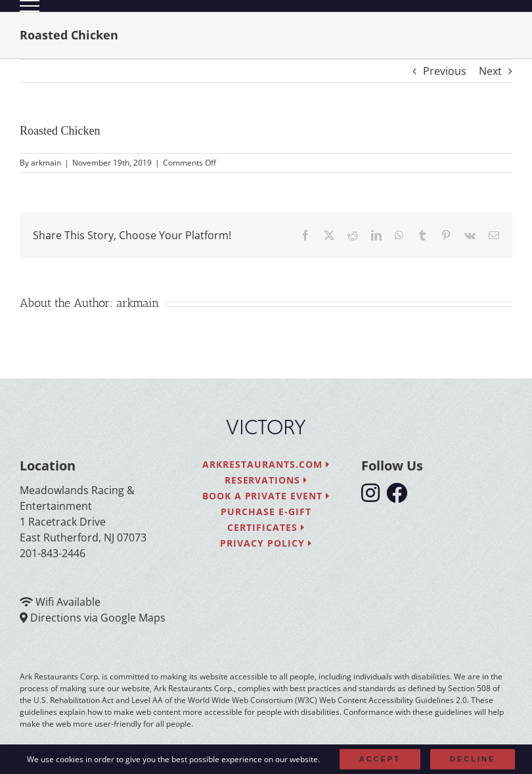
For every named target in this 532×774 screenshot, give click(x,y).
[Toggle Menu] (30, 6)
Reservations (266, 480)
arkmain (46, 163)
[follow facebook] (400, 497)
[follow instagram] (374, 497)
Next (490, 71)
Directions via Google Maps (98, 618)
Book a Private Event (266, 496)
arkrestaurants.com (266, 464)
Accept (380, 759)
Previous (445, 71)
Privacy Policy (266, 543)
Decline (473, 759)
